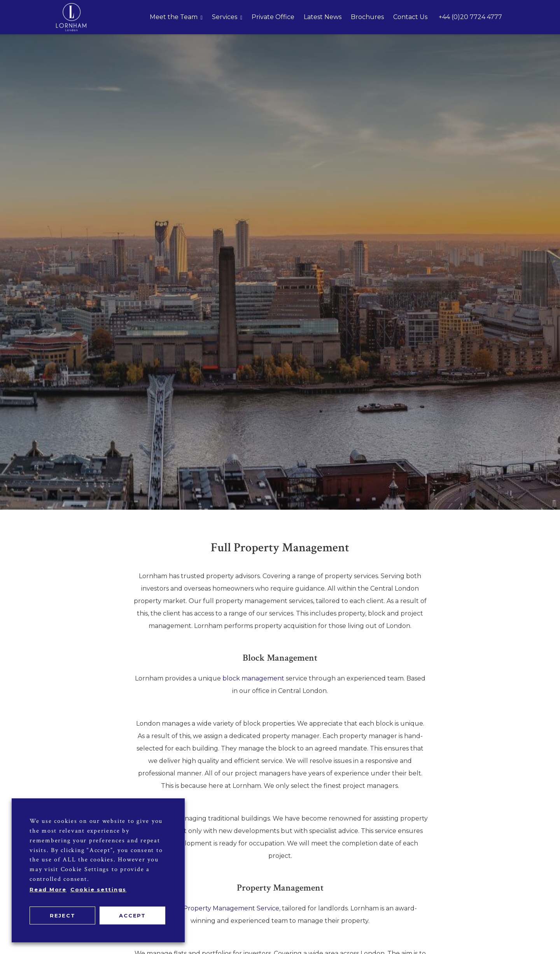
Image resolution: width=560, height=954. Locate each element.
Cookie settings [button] (98, 889)
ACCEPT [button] (132, 915)
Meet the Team (174, 17)
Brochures (367, 17)
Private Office (273, 17)
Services (225, 17)
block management (253, 678)
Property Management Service (231, 908)
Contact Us (410, 17)
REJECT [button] (63, 915)
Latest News (323, 17)
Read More (48, 889)
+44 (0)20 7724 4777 (470, 17)
